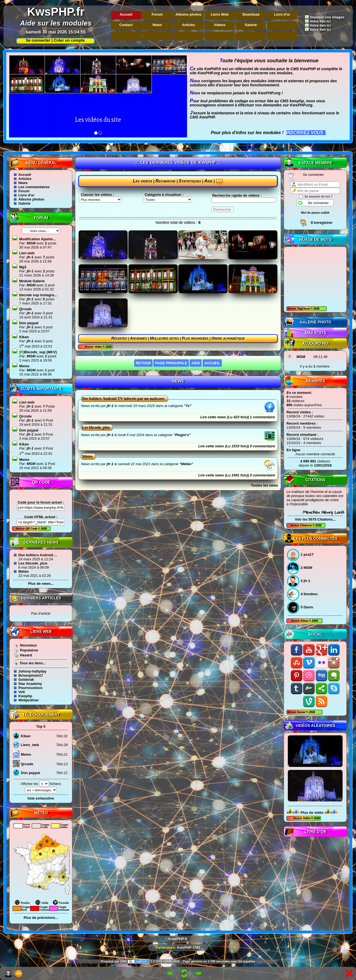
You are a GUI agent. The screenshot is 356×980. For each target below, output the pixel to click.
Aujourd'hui (316, 343)
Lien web (27, 253)
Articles (188, 25)
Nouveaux (28, 645)
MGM (301, 357)
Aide (208, 181)
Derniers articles (41, 598)
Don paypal (29, 323)
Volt (22, 692)
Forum (157, 14)
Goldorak (26, 680)
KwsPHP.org (209, 73)
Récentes (119, 338)
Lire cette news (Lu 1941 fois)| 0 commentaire (237, 475)
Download (251, 14)
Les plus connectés (315, 538)
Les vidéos (142, 181)
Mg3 (23, 267)
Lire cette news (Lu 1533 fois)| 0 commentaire (237, 446)
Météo (24, 571)
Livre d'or (282, 14)
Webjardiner (29, 700)
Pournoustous (30, 688)
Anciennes (139, 338)
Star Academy (30, 684)
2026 (316, 309)
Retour (143, 363)
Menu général (41, 163)
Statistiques (190, 181)
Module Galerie (32, 281)
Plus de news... (41, 584)
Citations (315, 480)
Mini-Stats (315, 333)
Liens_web (30, 745)
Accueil (126, 14)
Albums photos (189, 14)
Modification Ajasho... (38, 239)
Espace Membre (316, 163)
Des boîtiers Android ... (38, 555)
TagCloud (304, 309)
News (157, 25)
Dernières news (41, 542)
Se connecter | (38, 40)
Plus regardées (195, 338)
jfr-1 (30, 257)
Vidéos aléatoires (315, 725)
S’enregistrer (321, 223)
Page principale (171, 363)
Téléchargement (41, 714)
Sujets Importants (41, 389)
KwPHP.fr (213, 69)
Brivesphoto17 (31, 675)
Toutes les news (264, 485)
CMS (124, 961)
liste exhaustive (41, 798)
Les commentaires (34, 187)
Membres (315, 381)
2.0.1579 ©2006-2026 (154, 961)
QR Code (32, 529)
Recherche (166, 181)
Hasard (26, 655)
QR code (41, 482)
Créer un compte (69, 40)
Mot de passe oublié (315, 213)
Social (316, 634)
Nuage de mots (315, 239)
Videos (220, 25)
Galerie (251, 25)
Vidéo (307, 818)
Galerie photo (315, 322)
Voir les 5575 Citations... (315, 519)
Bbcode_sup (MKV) (38, 352)
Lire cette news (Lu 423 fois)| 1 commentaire (238, 417)
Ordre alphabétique (228, 338)
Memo (24, 366)
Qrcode (25, 309)
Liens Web (220, 14)
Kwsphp (25, 696)
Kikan (305, 621)
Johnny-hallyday (32, 671)
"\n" (168, 200)
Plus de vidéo (312, 813)
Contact (126, 25)
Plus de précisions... (41, 918)
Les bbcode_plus (33, 563)
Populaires (29, 650)
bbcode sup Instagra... (38, 295)
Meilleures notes (164, 338)
